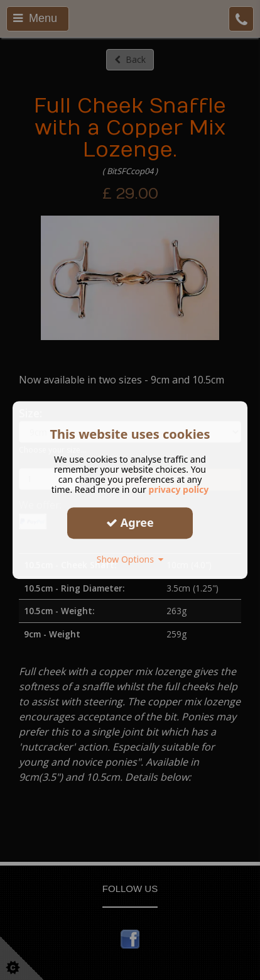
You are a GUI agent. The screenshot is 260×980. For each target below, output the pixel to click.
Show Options (130, 559)
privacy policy (179, 489)
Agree (130, 522)
